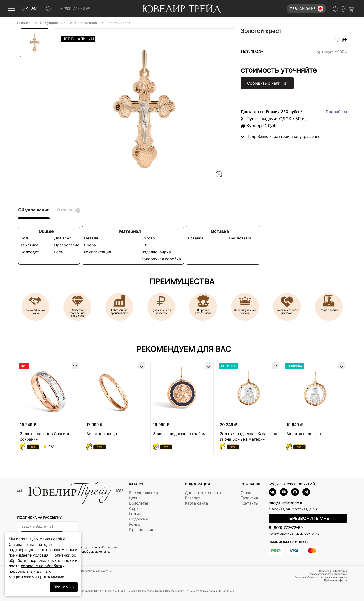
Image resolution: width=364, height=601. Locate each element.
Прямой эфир (307, 9)
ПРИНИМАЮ (64, 587)
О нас (246, 493)
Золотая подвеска (304, 434)
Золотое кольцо (102, 434)
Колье (135, 524)
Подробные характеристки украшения (281, 136)
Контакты (250, 503)
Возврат (193, 498)
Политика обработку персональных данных (321, 577)
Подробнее (336, 112)
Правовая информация (333, 571)
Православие (142, 530)
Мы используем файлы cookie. (37, 539)
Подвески (138, 519)
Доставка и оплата (203, 493)
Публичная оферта (336, 580)
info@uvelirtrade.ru (286, 503)
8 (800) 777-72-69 (286, 528)
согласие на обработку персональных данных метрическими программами (37, 571)
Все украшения (143, 493)
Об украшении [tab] (34, 210)
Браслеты (138, 503)
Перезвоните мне (308, 518)
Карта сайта (196, 503)
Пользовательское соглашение (328, 574)
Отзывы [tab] (69, 210)
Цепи (134, 498)
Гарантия (249, 498)
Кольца (136, 514)
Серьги (136, 508)
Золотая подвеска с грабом (179, 434)
